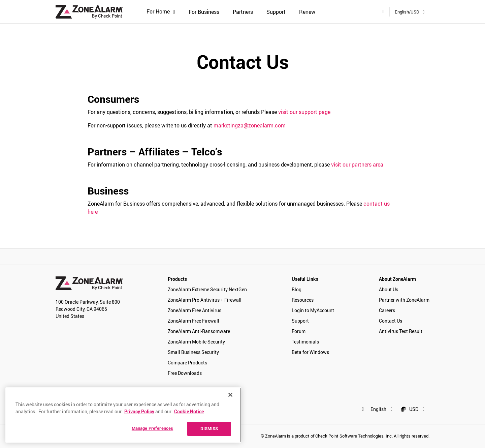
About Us (389, 289)
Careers (387, 310)
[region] (123, 415)
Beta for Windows (310, 352)
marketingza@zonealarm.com (250, 125)
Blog (297, 289)
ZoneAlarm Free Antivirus (195, 310)
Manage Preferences (152, 428)
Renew (307, 12)
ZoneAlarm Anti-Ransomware (199, 331)
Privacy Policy (139, 411)
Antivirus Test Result (401, 331)
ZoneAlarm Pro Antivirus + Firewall (205, 300)
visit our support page (304, 112)
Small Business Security (193, 352)
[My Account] (383, 11)
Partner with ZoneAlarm (404, 300)
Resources (303, 300)
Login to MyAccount (313, 310)
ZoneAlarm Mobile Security (196, 342)
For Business (204, 12)
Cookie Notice (189, 411)
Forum (299, 331)
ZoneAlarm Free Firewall (193, 321)
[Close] (230, 395)
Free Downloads (185, 373)
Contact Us (391, 321)
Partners (243, 12)
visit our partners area (357, 165)
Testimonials (305, 342)
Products (177, 279)
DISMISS (209, 428)
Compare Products (187, 363)
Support (276, 12)
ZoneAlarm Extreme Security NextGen (207, 289)
